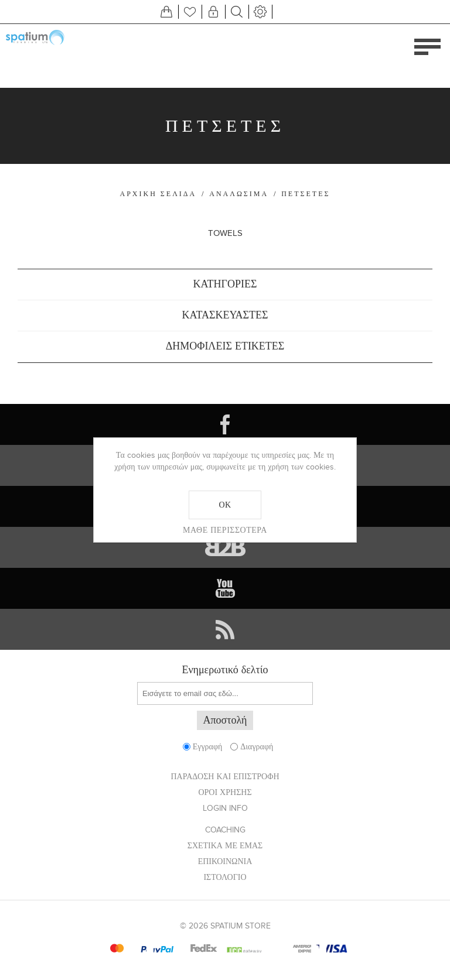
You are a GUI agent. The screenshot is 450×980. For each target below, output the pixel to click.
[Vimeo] (225, 547)
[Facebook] (225, 424)
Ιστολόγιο (225, 877)
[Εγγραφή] (225, 693)
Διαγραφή (257, 747)
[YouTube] (225, 588)
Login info (225, 808)
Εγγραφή (208, 747)
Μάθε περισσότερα (225, 530)
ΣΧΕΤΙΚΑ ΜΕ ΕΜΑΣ (225, 846)
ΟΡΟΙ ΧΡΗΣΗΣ (225, 792)
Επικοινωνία (225, 861)
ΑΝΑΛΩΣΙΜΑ (239, 194)
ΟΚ (225, 505)
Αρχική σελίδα (158, 194)
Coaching (225, 830)
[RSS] (225, 629)
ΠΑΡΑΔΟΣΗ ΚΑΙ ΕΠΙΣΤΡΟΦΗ (225, 777)
